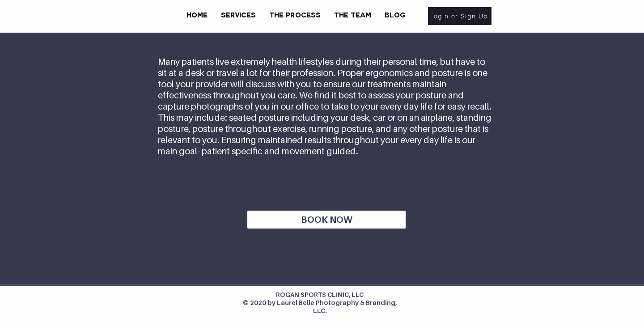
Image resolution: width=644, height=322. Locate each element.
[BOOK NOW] (326, 220)
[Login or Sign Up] (460, 16)
